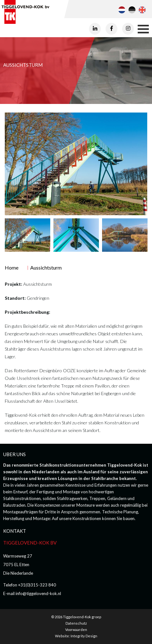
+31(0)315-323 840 (37, 585)
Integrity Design (84, 636)
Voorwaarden (76, 630)
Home (12, 267)
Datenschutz (76, 623)
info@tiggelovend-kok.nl (38, 593)
